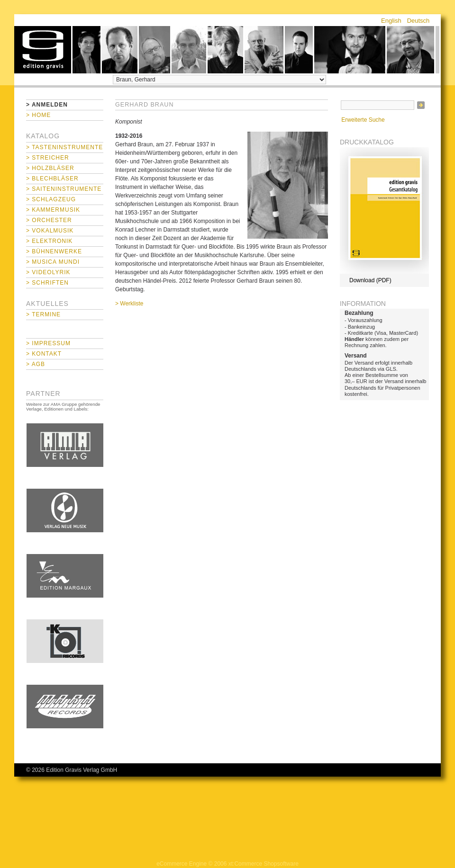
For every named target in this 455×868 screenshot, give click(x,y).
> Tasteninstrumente (64, 147)
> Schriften (47, 283)
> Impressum (48, 343)
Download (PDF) (370, 280)
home (43, 50)
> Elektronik (49, 241)
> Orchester (49, 220)
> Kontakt (44, 354)
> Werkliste (129, 304)
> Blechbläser (52, 179)
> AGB (36, 364)
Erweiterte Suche (363, 120)
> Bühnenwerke (54, 251)
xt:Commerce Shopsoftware (264, 864)
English (391, 21)
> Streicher (48, 158)
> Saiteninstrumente (64, 189)
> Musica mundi (53, 262)
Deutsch (419, 21)
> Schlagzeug (51, 199)
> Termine (43, 314)
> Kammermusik (53, 210)
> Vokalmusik (50, 231)
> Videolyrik (48, 272)
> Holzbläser (50, 168)
